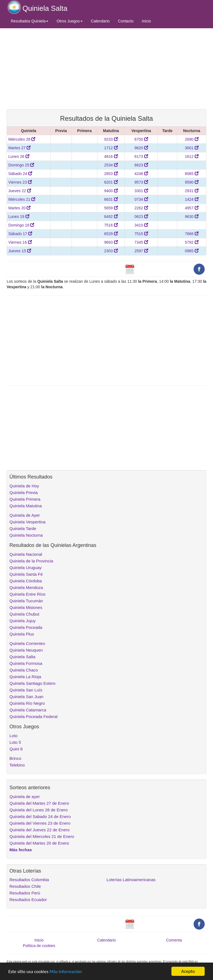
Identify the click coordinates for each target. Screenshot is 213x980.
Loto (13, 736)
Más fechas (21, 850)
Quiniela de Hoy (24, 486)
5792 (192, 242)
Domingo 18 (21, 225)
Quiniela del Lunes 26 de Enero (39, 810)
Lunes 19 (19, 217)
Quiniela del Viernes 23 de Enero (40, 823)
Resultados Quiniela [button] (30, 21)
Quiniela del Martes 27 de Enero (39, 803)
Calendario (100, 21)
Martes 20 (19, 208)
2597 (141, 251)
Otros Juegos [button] (69, 21)
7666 (192, 234)
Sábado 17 (20, 234)
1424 (192, 199)
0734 (141, 199)
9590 (192, 182)
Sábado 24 (20, 174)
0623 (141, 217)
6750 (141, 139)
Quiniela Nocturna (26, 535)
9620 (141, 148)
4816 (111, 156)
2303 (111, 251)
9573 (141, 182)
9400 (111, 191)
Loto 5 (15, 742)
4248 (141, 174)
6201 (111, 182)
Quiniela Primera (25, 499)
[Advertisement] (106, 68)
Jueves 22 (20, 191)
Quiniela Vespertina (27, 522)
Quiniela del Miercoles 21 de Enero (42, 836)
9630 (192, 217)
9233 (111, 139)
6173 (141, 156)
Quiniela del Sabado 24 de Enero (40, 816)
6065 (192, 174)
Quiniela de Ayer (25, 515)
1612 (192, 156)
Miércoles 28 (22, 139)
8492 (111, 217)
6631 (111, 199)
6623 (141, 165)
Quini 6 (16, 749)
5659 (111, 208)
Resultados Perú (25, 893)
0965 (192, 251)
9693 (111, 242)
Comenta (174, 940)
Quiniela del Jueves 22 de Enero (40, 830)
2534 (111, 165)
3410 (141, 225)
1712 (111, 148)
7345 (141, 242)
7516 (111, 225)
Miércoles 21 (22, 199)
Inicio (146, 21)
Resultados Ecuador (28, 900)
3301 (141, 191)
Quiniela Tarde (23, 528)
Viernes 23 (20, 182)
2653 (111, 174)
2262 (141, 208)
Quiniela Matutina (26, 506)
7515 (141, 234)
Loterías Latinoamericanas (131, 880)
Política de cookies (39, 946)
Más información (66, 972)
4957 (192, 208)
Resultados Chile (25, 886)
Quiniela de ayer (25, 797)
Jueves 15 (20, 251)
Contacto (126, 21)
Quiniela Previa (24, 492)
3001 (192, 148)
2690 (192, 139)
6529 (111, 234)
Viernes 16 (20, 242)
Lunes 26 (19, 156)
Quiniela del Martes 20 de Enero (39, 843)
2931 (192, 191)
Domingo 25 (21, 165)
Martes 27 (19, 148)
